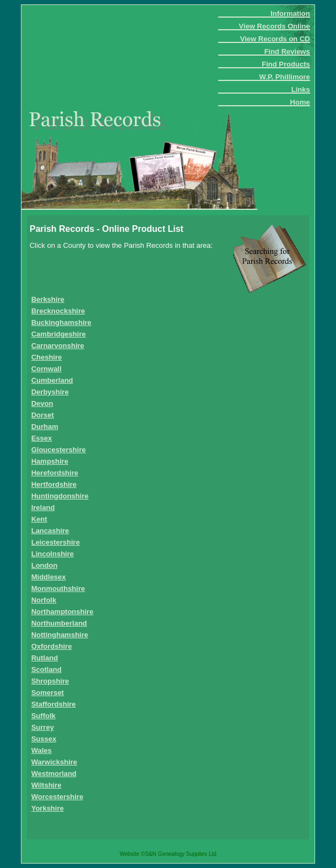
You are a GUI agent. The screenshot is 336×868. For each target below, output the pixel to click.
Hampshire (50, 461)
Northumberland (59, 623)
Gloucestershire (59, 450)
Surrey (43, 727)
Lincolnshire (53, 554)
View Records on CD (275, 39)
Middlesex (49, 577)
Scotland (47, 669)
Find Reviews (287, 51)
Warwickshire (54, 762)
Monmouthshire (58, 588)
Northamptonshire (63, 612)
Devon (42, 403)
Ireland (43, 508)
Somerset (48, 693)
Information (290, 13)
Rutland (45, 658)
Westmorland (54, 774)
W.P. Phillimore (284, 77)
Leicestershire (56, 542)
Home (300, 102)
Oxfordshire (52, 646)
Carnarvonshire (58, 346)
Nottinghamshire (60, 635)
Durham (45, 427)
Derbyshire (50, 392)
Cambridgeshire (59, 334)
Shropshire (50, 681)
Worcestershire (57, 797)
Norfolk (44, 600)
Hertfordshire (54, 484)
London (45, 565)
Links (301, 89)
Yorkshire (48, 808)
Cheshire (47, 357)
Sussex (44, 739)
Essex (42, 438)
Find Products (286, 64)
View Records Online (275, 26)
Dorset (43, 415)
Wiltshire (47, 785)
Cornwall (47, 369)
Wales (42, 750)
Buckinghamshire (61, 322)
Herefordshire (55, 473)
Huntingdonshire (60, 496)
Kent (39, 519)
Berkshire (48, 299)
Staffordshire (54, 704)
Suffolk (44, 716)
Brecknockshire (58, 311)
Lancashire (50, 531)
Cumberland (52, 380)
